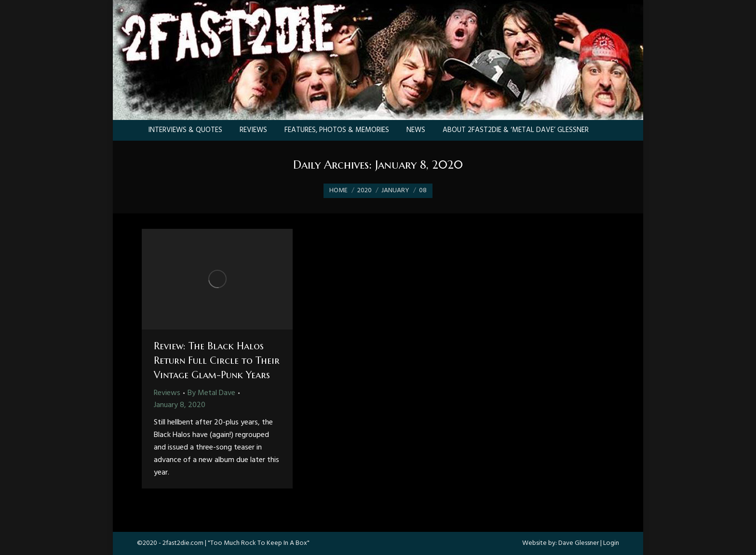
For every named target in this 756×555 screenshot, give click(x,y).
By (211, 393)
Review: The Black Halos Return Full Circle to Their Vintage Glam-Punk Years (217, 361)
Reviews (167, 393)
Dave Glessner (579, 543)
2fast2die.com (183, 543)
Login (611, 543)
